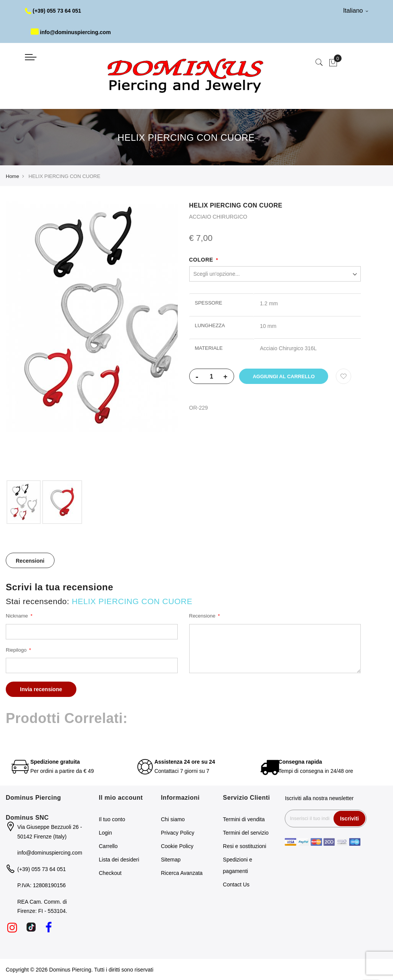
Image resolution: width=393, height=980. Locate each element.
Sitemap (171, 860)
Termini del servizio (246, 833)
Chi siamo (173, 819)
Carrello (108, 846)
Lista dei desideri (119, 860)
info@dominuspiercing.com (71, 32)
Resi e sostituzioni (245, 846)
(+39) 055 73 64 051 (53, 11)
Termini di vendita (244, 819)
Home (12, 176)
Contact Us (236, 884)
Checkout (110, 873)
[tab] (30, 560)
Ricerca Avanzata (182, 873)
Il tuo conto (112, 819)
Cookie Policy (177, 846)
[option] (24, 502)
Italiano (356, 11)
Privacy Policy (178, 833)
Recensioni (30, 561)
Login (106, 833)
